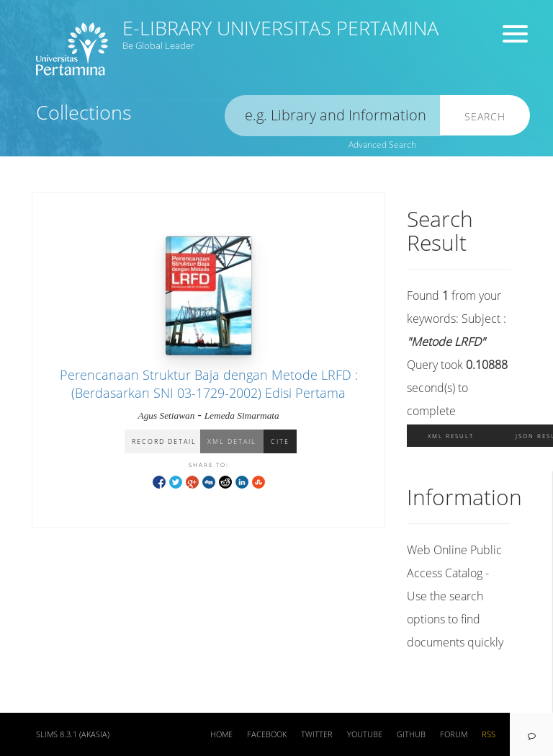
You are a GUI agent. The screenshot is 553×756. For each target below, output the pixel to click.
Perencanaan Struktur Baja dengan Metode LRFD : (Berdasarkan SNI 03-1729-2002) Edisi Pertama (209, 384)
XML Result (451, 436)
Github (411, 734)
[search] (333, 116)
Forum (454, 734)
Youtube (365, 734)
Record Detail (164, 441)
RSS (489, 734)
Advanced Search (382, 144)
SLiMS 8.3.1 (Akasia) (73, 734)
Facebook (267, 734)
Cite (280, 441)
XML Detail (232, 441)
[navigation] (531, 734)
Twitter (317, 734)
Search (485, 116)
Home (221, 734)
